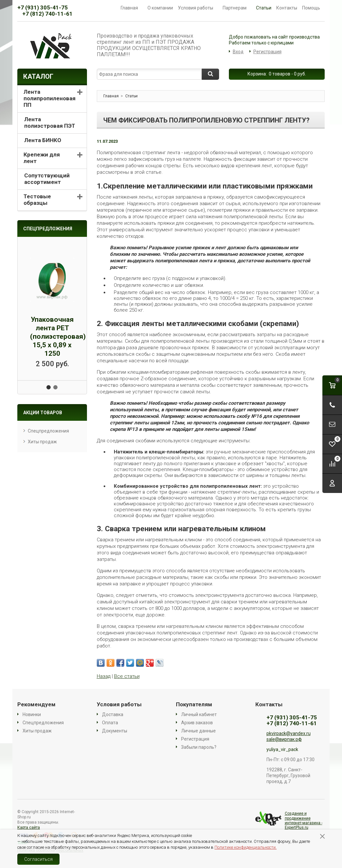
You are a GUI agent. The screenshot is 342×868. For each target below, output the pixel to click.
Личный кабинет (199, 714)
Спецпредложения (48, 431)
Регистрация (267, 52)
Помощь (313, 8)
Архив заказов (197, 723)
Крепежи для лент (42, 158)
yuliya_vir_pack (282, 749)
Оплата (110, 723)
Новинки (32, 714)
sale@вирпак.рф (284, 739)
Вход (238, 52)
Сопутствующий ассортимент (47, 179)
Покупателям (194, 704)
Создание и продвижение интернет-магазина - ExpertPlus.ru (289, 820)
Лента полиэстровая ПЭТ (50, 123)
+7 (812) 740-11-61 (47, 14)
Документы (115, 731)
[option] (52, 309)
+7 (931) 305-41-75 (43, 8)
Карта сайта (29, 827)
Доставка (113, 714)
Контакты (287, 8)
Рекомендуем (36, 704)
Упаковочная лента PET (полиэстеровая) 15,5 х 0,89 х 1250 (58, 336)
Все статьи (127, 676)
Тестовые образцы (37, 200)
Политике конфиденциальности (245, 847)
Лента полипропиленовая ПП (50, 98)
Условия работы (198, 8)
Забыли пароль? (199, 747)
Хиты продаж (42, 442)
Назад (104, 676)
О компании (160, 8)
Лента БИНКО (43, 140)
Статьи (264, 8)
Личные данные (198, 731)
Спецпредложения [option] (48, 229)
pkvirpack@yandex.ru (289, 733)
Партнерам (237, 8)
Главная (132, 8)
